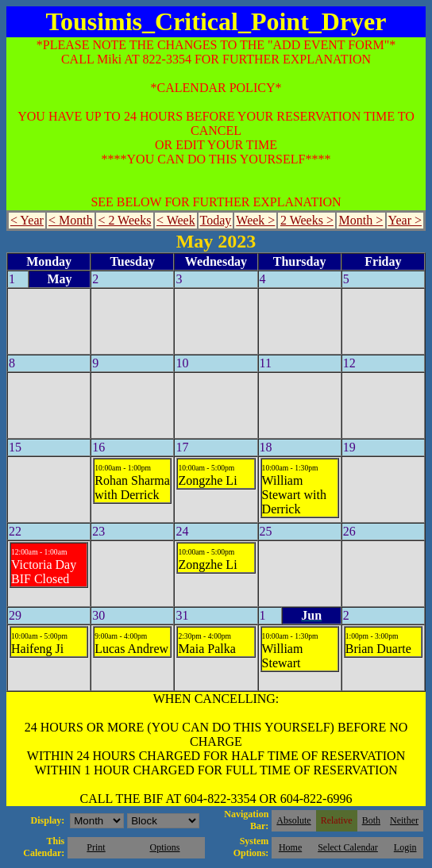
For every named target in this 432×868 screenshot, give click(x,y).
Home (290, 847)
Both (371, 820)
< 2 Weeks (124, 220)
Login (405, 847)
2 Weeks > (307, 220)
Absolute (293, 820)
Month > (361, 220)
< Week (176, 220)
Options (165, 847)
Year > (405, 220)
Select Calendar (348, 847)
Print (96, 847)
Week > (255, 220)
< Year (27, 220)
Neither (404, 820)
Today (216, 220)
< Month (71, 220)
